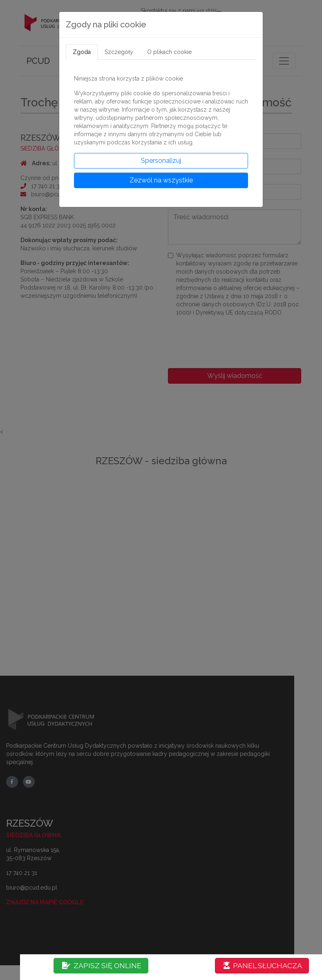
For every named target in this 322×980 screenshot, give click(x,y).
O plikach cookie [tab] (169, 52)
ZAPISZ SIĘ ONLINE (102, 965)
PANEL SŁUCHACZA (263, 965)
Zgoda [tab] (82, 52)
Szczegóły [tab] (119, 52)
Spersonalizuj (161, 161)
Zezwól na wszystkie (161, 180)
